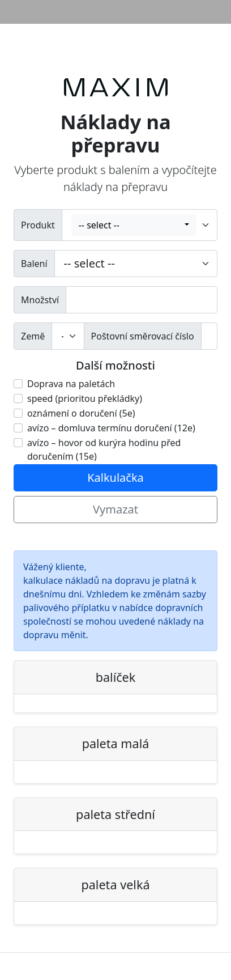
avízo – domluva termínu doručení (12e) (111, 428)
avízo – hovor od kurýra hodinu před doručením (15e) (104, 449)
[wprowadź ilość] (142, 300)
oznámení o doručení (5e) (81, 413)
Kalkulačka (115, 478)
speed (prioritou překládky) (85, 398)
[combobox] (134, 225)
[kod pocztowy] (209, 336)
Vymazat (115, 509)
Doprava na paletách (71, 384)
